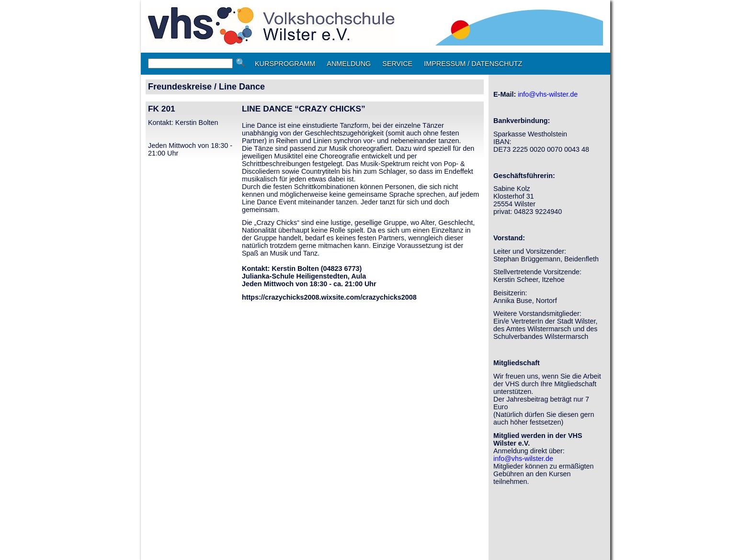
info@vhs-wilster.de (548, 94)
